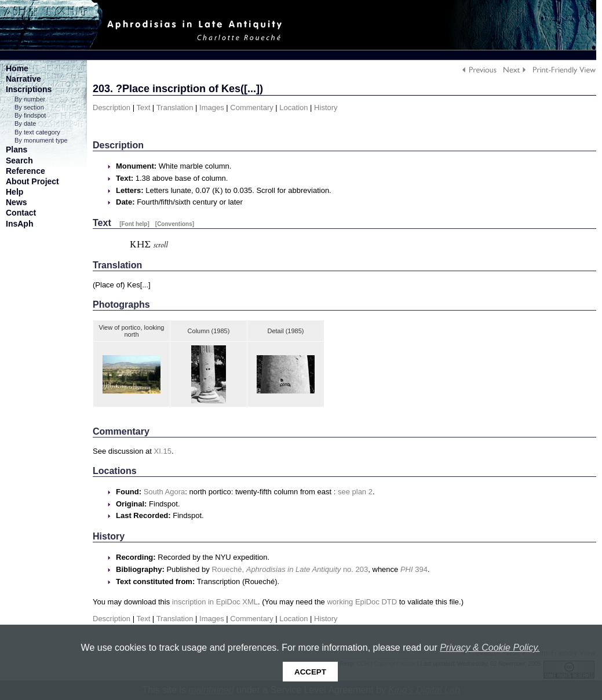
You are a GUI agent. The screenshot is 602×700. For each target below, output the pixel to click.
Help (14, 192)
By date (25, 123)
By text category (37, 132)
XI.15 (163, 451)
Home (17, 68)
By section (29, 107)
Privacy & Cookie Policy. (490, 648)
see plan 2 (355, 492)
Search (19, 161)
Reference (25, 171)
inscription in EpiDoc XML (215, 602)
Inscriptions (29, 89)
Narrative (23, 79)
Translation (175, 107)
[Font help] (134, 224)
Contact (21, 213)
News (17, 202)
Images (212, 107)
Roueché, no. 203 (290, 569)
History (326, 107)
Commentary (251, 107)
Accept (310, 672)
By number (30, 99)
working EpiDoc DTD (362, 602)
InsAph (19, 224)
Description (112, 107)
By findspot (30, 115)
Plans (17, 150)
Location (293, 107)
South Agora (165, 492)
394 (414, 569)
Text (143, 107)
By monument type (41, 140)
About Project (32, 181)
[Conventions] (175, 224)
